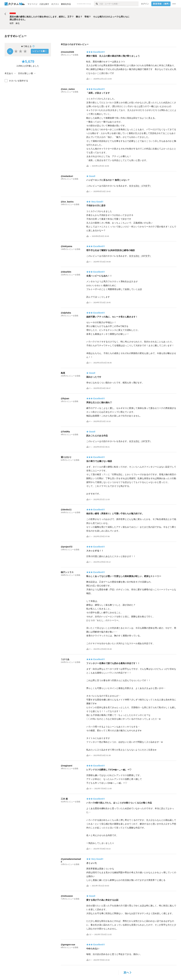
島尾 (63, 373)
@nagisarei (67, 766)
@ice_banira (67, 202)
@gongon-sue (68, 945)
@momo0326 (67, 52)
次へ (127, 973)
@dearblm (66, 272)
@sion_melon (68, 89)
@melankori (67, 176)
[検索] (97, 4)
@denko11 (66, 510)
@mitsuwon (67, 896)
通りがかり (66, 457)
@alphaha (66, 313)
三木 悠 (64, 799)
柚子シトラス (67, 572)
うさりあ (65, 659)
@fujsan (65, 398)
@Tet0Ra (65, 432)
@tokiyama (66, 246)
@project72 (67, 547)
